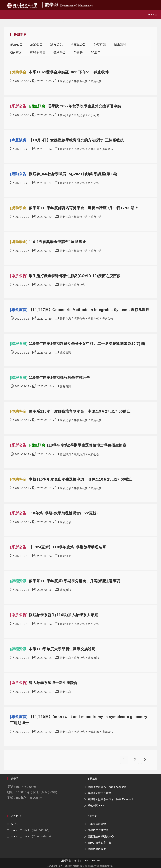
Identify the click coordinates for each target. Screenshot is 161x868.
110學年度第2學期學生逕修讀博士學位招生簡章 (68, 445)
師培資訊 (100, 44)
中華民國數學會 (97, 824)
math (14, 830)
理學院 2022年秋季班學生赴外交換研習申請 (66, 106)
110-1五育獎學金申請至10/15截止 (48, 242)
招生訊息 (120, 44)
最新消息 (65, 81)
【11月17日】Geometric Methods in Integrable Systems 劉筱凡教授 (80, 310)
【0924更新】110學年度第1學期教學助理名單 (58, 547)
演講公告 (36, 44)
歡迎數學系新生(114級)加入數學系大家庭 (54, 615)
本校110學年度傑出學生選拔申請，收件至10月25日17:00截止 (71, 479)
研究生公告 (78, 44)
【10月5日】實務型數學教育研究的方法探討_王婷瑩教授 (67, 140)
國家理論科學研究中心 (101, 836)
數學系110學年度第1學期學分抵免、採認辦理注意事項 (65, 581)
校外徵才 (16, 52)
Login (85, 861)
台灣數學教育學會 (98, 830)
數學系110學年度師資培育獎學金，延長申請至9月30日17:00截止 (74, 208)
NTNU (15, 824)
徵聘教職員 (38, 52)
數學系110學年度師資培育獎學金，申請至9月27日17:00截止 (70, 411)
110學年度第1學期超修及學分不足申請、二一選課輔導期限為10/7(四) (78, 344)
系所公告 (16, 44)
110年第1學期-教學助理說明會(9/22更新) (54, 513)
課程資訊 (56, 44)
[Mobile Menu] (150, 15)
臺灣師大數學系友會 (99, 793)
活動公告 (79, 149)
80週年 (96, 52)
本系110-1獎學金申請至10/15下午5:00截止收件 (59, 72)
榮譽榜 (78, 52)
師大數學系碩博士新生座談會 (44, 683)
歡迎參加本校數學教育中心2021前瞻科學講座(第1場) (64, 174)
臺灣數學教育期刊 (98, 849)
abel (27, 830)
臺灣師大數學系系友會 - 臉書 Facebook (111, 799)
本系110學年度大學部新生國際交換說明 (53, 649)
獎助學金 (60, 52)
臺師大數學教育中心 (99, 843)
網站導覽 (66, 861)
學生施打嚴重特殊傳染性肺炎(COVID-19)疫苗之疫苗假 (65, 276)
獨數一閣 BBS (96, 806)
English (96, 861)
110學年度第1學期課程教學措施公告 (50, 378)
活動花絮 (93, 149)
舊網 (77, 861)
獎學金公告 (81, 81)
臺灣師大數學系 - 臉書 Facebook (107, 787)
